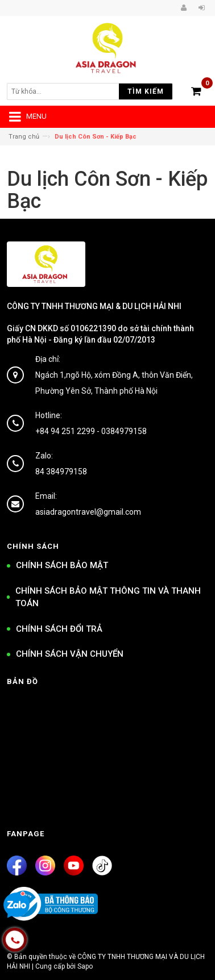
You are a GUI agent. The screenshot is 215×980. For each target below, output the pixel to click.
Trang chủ (24, 137)
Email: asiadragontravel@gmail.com (88, 504)
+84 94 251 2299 (65, 431)
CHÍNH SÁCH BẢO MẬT (62, 565)
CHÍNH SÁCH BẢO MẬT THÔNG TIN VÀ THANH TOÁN (108, 597)
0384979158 (124, 431)
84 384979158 (61, 472)
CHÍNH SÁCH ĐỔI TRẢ (59, 629)
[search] (69, 91)
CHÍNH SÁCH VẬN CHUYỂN (70, 654)
